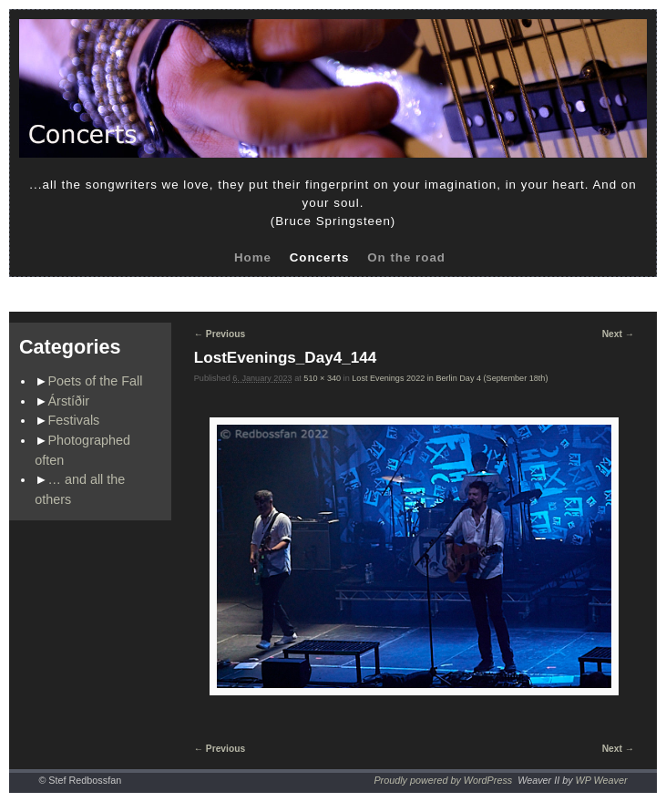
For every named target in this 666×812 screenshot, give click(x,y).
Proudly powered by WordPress (443, 780)
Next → (618, 334)
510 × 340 (322, 378)
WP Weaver (602, 780)
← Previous (220, 334)
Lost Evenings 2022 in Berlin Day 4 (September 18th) (450, 378)
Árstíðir (69, 401)
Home (253, 257)
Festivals (74, 420)
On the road (406, 257)
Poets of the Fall (96, 381)
